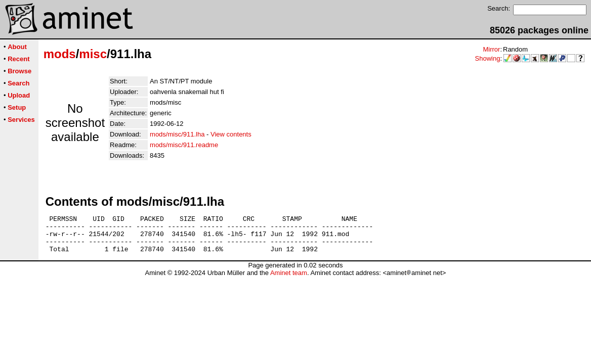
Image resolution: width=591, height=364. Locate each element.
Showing (488, 58)
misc (93, 54)
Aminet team (289, 280)
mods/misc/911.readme (184, 145)
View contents (231, 134)
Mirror (491, 49)
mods (60, 54)
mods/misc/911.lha (177, 134)
